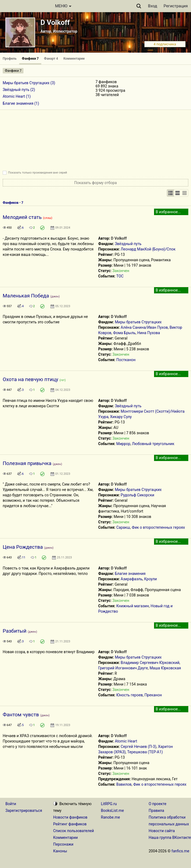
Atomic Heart (126, 741)
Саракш (123, 527)
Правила (156, 811)
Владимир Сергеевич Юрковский (150, 663)
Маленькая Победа (26, 296)
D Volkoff (55, 22)
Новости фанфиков (70, 817)
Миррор (123, 444)
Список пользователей (74, 831)
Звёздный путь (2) (19, 90)
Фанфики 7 (30, 59)
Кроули (150, 579)
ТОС (120, 276)
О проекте (158, 804)
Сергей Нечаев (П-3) (138, 747)
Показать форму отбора (95, 183)
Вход (153, 6)
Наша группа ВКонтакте (170, 838)
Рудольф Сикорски (137, 495)
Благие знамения (130, 574)
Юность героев (129, 695)
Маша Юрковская (165, 668)
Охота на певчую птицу (30, 379)
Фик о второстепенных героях (158, 527)
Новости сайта (162, 831)
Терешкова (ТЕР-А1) (145, 752)
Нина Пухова (149, 333)
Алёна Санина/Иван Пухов (144, 327)
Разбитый (15, 631)
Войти (11, 804)
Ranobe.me (110, 817)
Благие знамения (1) (21, 103)
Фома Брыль (124, 333)
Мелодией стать (22, 217)
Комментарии (74, 59)
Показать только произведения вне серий (37, 173)
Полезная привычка (27, 463)
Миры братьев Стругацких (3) (29, 83)
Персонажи (63, 844)
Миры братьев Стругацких (138, 322)
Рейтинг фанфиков (70, 824)
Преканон (153, 695)
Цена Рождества (23, 547)
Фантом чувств (21, 715)
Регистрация (176, 6)
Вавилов (124, 784)
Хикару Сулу (121, 417)
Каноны (60, 851)
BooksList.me (112, 811)
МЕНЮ (63, 6)
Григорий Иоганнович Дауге (123, 668)
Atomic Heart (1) (17, 96)
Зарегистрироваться (24, 811)
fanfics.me (180, 851)
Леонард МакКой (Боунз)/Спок (148, 249)
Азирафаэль (132, 579)
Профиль (10, 59)
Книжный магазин (133, 606)
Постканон (126, 360)
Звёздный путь (128, 244)
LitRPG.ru (109, 804)
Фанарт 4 (51, 59)
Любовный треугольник (153, 444)
